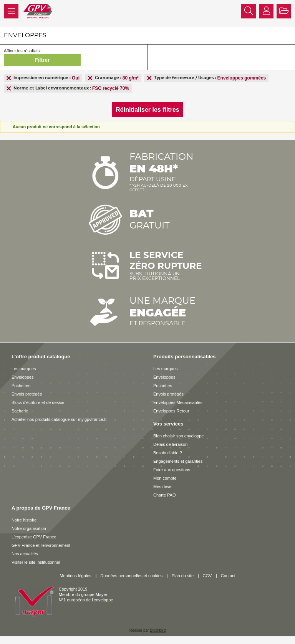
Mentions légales (75, 576)
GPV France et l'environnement (41, 545)
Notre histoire (24, 520)
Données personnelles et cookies (131, 576)
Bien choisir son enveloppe (178, 436)
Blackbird (158, 630)
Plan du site (183, 576)
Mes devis (163, 487)
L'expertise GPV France (34, 537)
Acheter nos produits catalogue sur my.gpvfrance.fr (59, 419)
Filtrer (42, 60)
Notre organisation (29, 528)
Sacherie (20, 411)
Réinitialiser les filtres (147, 110)
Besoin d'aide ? (168, 453)
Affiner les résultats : (23, 51)
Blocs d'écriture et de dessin (38, 402)
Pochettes (21, 386)
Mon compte (165, 478)
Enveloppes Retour (171, 411)
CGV (207, 576)
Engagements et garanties (178, 461)
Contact (228, 576)
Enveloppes (23, 377)
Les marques (24, 369)
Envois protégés (27, 394)
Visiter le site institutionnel (36, 562)
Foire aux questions (172, 470)
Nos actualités (25, 554)
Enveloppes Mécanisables (178, 402)
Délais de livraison (170, 444)
